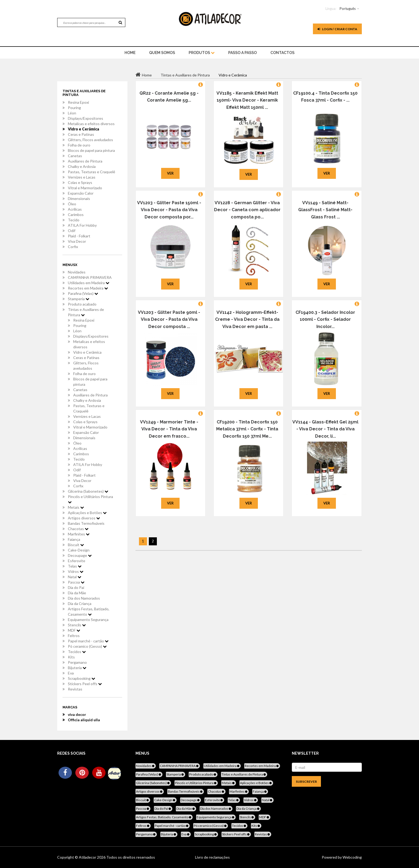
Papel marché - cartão (88, 641)
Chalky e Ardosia (82, 166)
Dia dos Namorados (84, 598)
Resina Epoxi (78, 102)
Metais (76, 507)
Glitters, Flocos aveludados (90, 140)
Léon (72, 113)
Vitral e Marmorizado (85, 188)
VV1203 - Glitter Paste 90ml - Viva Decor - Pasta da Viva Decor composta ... (169, 319)
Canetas (75, 156)
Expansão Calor (81, 193)
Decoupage (80, 555)
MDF (74, 630)
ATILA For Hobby (82, 225)
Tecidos (77, 652)
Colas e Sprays (80, 182)
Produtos (202, 53)
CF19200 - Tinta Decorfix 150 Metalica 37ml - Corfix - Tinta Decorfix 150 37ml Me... (247, 429)
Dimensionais (79, 198)
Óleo (72, 204)
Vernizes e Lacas (82, 177)
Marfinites (79, 534)
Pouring (74, 108)
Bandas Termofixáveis (86, 523)
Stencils (77, 625)
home (130, 53)
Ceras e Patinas (81, 134)
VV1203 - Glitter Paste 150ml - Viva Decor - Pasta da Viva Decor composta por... (169, 210)
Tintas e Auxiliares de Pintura (86, 312)
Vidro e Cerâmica (84, 129)
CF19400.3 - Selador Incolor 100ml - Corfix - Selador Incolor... (325, 319)
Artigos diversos (84, 518)
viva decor (77, 714)
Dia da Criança (80, 603)
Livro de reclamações (212, 857)
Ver (170, 173)
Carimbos (76, 215)
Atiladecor (88, 857)
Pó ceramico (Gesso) (87, 646)
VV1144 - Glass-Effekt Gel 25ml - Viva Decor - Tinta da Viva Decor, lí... (325, 429)
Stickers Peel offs (85, 684)
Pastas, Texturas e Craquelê (92, 172)
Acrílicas (75, 209)
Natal (75, 577)
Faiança (74, 539)
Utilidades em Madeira (89, 283)
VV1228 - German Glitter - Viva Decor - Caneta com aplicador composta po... (247, 210)
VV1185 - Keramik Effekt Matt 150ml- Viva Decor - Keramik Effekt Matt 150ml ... (247, 100)
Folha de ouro (79, 145)
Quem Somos (162, 53)
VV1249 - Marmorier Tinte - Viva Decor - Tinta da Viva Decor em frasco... (169, 429)
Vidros (76, 571)
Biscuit (76, 545)
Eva (71, 673)
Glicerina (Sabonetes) (88, 491)
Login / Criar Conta (337, 29)
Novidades (77, 272)
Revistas (75, 689)
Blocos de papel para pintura (91, 150)
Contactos (282, 53)
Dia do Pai (76, 587)
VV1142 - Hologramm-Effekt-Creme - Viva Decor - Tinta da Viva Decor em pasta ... (247, 319)
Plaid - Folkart (79, 236)
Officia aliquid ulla (84, 720)
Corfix (73, 247)
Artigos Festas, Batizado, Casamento (89, 612)
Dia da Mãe (77, 593)
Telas (75, 566)
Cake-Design (79, 550)
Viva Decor (77, 241)
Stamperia (79, 299)
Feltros (74, 636)
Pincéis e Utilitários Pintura (90, 499)
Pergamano (77, 662)
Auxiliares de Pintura (85, 161)
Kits (71, 657)
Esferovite (77, 561)
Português (348, 9)
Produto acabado (82, 304)
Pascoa (76, 582)
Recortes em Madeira (88, 288)
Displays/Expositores (86, 118)
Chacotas (78, 529)
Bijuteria (77, 668)
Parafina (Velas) (83, 293)
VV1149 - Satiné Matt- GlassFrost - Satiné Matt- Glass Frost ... (325, 210)
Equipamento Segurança (88, 620)
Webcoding (352, 857)
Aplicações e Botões (87, 513)
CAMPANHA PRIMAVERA (90, 277)
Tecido (74, 220)
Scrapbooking (82, 678)
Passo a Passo (243, 53)
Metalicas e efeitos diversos (91, 124)
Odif (72, 231)
